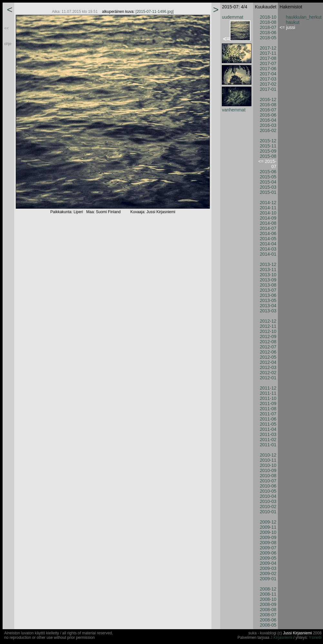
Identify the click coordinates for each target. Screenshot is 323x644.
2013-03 (268, 311)
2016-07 (268, 110)
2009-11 (268, 527)
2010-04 (268, 496)
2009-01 (268, 579)
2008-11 (268, 594)
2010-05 (268, 491)
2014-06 (268, 233)
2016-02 (268, 130)
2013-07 (268, 290)
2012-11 (268, 326)
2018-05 (268, 38)
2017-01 (268, 89)
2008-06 (268, 620)
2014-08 (268, 223)
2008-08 (268, 610)
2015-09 (268, 151)
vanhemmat (234, 110)
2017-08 (268, 58)
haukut (293, 22)
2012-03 (268, 367)
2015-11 (268, 146)
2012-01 (268, 378)
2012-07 (268, 347)
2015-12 (268, 141)
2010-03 (268, 501)
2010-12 (268, 455)
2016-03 (268, 125)
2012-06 (268, 352)
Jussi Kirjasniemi (297, 633)
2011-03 (268, 434)
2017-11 (268, 53)
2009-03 (268, 568)
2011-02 (268, 440)
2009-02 (268, 573)
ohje (8, 44)
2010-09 (268, 470)
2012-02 (268, 373)
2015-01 (268, 192)
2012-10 (268, 331)
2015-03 (268, 187)
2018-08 (268, 22)
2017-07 (268, 63)
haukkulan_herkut (304, 17)
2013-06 (268, 295)
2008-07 (268, 615)
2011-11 (268, 393)
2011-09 (268, 403)
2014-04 (268, 244)
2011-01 (268, 445)
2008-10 (268, 599)
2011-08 (268, 409)
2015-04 (268, 182)
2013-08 (268, 285)
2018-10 (268, 17)
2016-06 (268, 115)
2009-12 (268, 522)
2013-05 (268, 300)
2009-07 (268, 548)
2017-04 (268, 74)
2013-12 (268, 264)
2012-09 (268, 336)
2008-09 (268, 604)
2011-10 (268, 398)
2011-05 (268, 424)
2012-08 (268, 342)
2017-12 (268, 48)
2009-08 (268, 543)
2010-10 (268, 465)
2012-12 (268, 321)
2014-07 (268, 228)
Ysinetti (315, 638)
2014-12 (268, 203)
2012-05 (268, 357)
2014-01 (268, 254)
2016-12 (268, 99)
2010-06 (268, 486)
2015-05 (268, 177)
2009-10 (268, 532)
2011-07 (268, 414)
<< (6, 28)
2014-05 (268, 239)
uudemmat (232, 17)
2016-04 (268, 120)
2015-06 (268, 172)
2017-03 (268, 79)
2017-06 (268, 69)
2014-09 (268, 218)
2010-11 (268, 460)
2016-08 (268, 105)
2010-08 (268, 476)
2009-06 (268, 553)
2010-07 (268, 481)
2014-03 (268, 249)
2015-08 (268, 156)
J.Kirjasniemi (281, 638)
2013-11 (268, 270)
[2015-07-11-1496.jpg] (155, 12)
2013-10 (268, 275)
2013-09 (268, 280)
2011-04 (268, 429)
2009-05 (268, 558)
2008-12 (268, 589)
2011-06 (268, 419)
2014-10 (268, 213)
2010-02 (268, 507)
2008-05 (268, 625)
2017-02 (268, 84)
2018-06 (268, 33)
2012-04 (268, 362)
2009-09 (268, 537)
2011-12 (268, 388)
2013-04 (268, 306)
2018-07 (268, 27)
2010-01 (268, 512)
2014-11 (268, 208)
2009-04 (268, 563)
